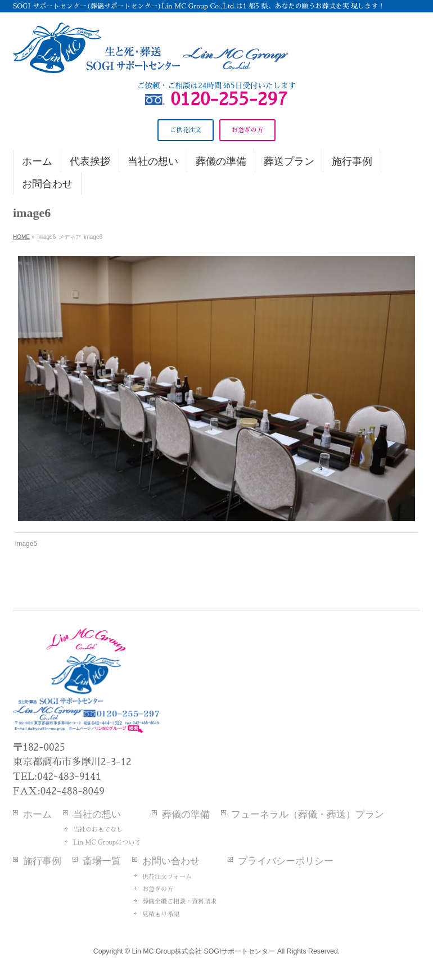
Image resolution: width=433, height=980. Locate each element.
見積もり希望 (161, 914)
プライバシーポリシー (286, 861)
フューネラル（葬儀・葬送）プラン (308, 814)
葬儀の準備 (186, 814)
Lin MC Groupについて (107, 843)
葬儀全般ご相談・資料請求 (179, 902)
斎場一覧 (102, 861)
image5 (26, 544)
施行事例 (42, 861)
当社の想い (97, 814)
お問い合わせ (171, 861)
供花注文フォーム (167, 877)
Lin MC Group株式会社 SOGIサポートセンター (203, 951)
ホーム (37, 814)
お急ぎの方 (158, 889)
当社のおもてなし (98, 830)
